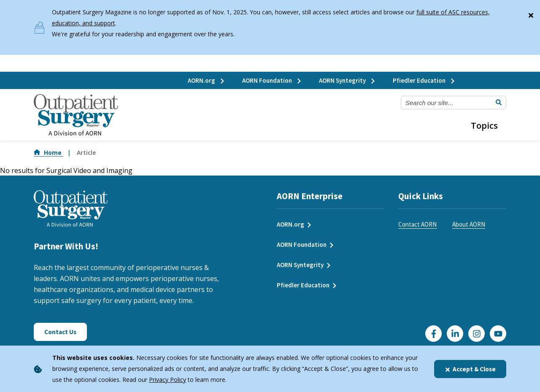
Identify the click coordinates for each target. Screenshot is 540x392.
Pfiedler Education (424, 80)
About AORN (469, 224)
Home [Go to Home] (49, 153)
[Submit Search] (499, 103)
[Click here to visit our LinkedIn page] (455, 334)
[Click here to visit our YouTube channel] (498, 334)
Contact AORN (417, 224)
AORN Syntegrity (347, 80)
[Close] (531, 14)
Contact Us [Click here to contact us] (60, 332)
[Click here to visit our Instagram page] (477, 334)
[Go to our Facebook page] (433, 334)
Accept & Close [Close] (470, 369)
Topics (484, 126)
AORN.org (207, 80)
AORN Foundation (272, 80)
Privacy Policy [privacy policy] (167, 380)
